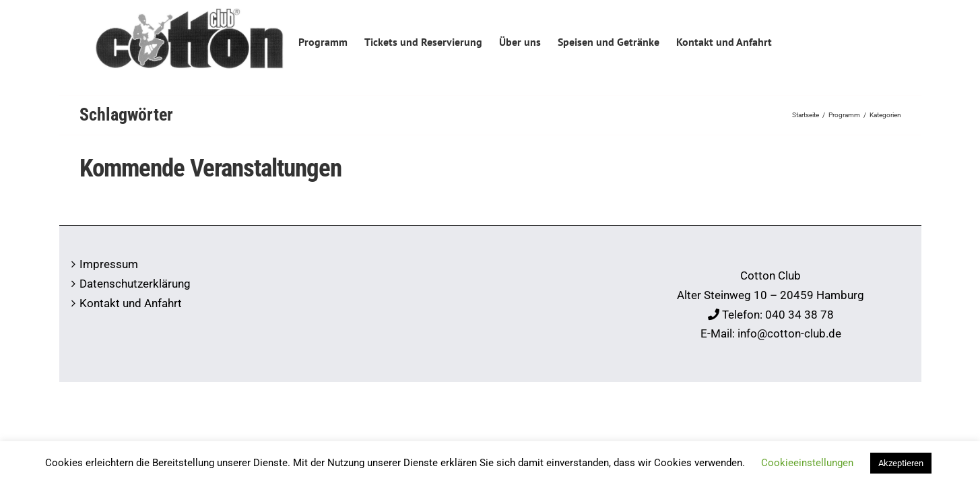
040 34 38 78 (799, 315)
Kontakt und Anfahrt (131, 303)
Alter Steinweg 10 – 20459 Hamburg (771, 295)
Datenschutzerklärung (135, 284)
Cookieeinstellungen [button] (807, 463)
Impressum (109, 264)
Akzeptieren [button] (901, 463)
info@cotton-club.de (789, 333)
